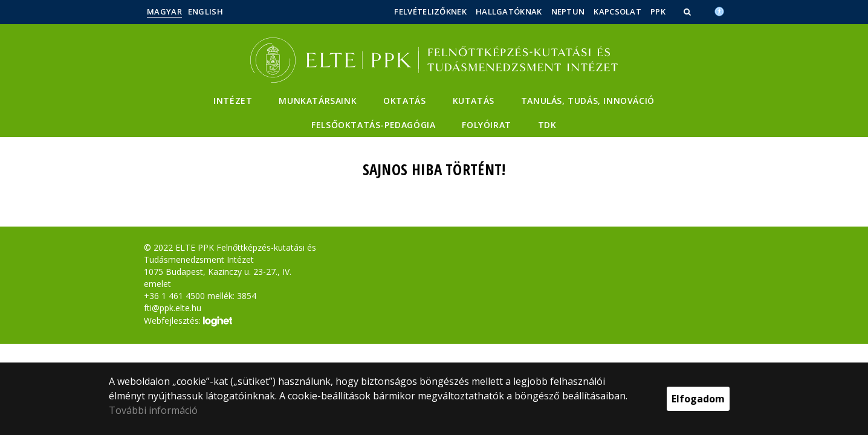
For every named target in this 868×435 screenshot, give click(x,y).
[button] (688, 11)
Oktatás (404, 101)
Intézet (233, 101)
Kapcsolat (617, 11)
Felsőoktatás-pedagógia (373, 125)
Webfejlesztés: (188, 321)
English (206, 11)
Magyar (164, 11)
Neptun (568, 11)
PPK (658, 11)
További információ (153, 410)
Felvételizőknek (430, 11)
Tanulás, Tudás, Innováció (588, 101)
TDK (547, 125)
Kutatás (474, 101)
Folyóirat (486, 125)
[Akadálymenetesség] (719, 10)
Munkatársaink (318, 101)
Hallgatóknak (509, 11)
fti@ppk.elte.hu (173, 308)
